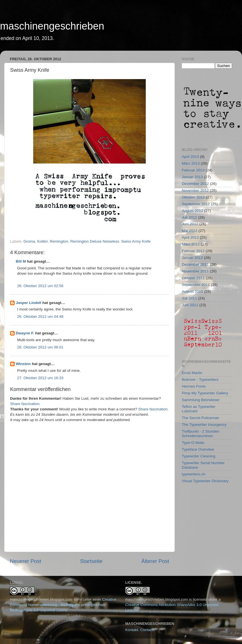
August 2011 (192, 291)
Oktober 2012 (193, 197)
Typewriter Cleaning (199, 456)
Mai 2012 (190, 231)
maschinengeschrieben (52, 26)
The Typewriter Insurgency (204, 425)
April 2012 (190, 237)
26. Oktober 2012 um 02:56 (40, 286)
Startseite (91, 561)
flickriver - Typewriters (200, 380)
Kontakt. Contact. (140, 630)
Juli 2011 (189, 298)
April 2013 (190, 157)
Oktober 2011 (193, 278)
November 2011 (195, 271)
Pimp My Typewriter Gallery (205, 393)
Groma (29, 241)
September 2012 (196, 204)
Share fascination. (25, 404)
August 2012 (192, 211)
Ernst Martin (192, 373)
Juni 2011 (190, 305)
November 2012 (195, 190)
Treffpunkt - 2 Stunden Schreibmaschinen (201, 434)
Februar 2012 (193, 251)
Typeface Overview (198, 449)
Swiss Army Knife (136, 241)
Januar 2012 (192, 258)
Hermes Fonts (194, 386)
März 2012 (191, 244)
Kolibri (42, 241)
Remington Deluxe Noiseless (95, 241)
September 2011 (196, 285)
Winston (23, 364)
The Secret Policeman (200, 418)
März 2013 (191, 163)
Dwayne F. (25, 333)
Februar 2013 (193, 170)
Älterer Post (155, 561)
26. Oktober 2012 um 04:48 (40, 317)
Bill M (21, 261)
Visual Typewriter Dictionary (205, 481)
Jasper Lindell (29, 303)
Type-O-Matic (193, 443)
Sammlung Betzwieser (201, 400)
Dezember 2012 (195, 184)
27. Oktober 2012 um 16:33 (40, 378)
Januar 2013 (192, 177)
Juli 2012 (189, 217)
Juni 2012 (190, 224)
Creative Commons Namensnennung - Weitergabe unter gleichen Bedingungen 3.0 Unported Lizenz (63, 605)
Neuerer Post (25, 561)
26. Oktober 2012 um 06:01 (40, 347)
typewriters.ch (193, 474)
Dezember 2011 (195, 264)
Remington (59, 241)
